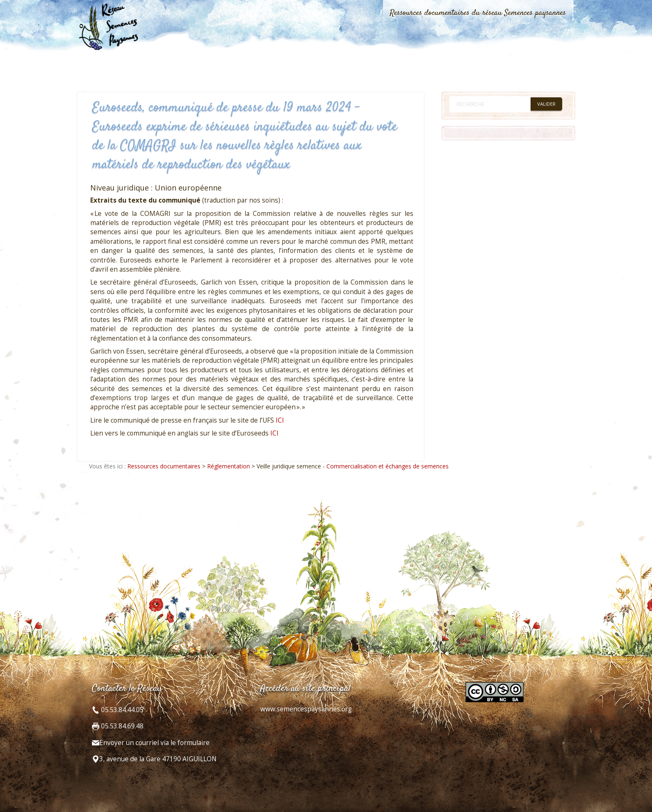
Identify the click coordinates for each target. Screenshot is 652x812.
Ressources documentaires (164, 466)
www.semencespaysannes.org (306, 709)
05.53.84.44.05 (121, 710)
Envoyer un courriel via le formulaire (154, 743)
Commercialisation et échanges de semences (388, 466)
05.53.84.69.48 (121, 726)
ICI (280, 420)
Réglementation (228, 466)
